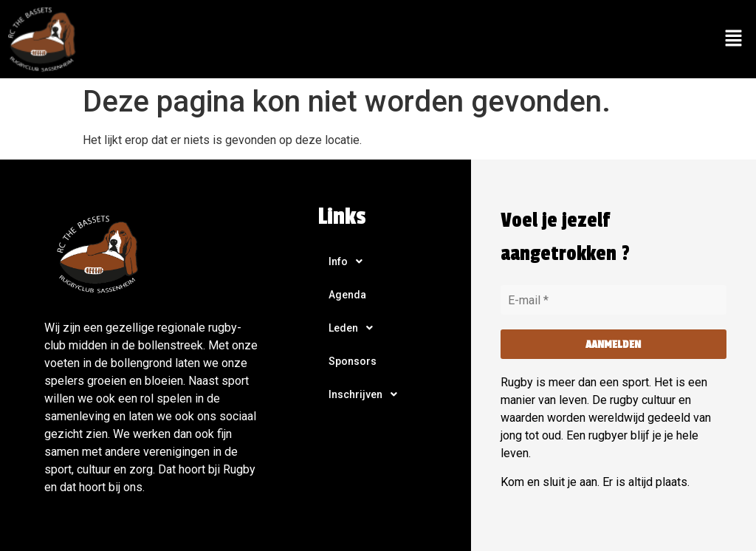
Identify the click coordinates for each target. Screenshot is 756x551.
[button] (734, 39)
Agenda (347, 295)
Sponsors (353, 361)
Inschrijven (367, 394)
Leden (355, 328)
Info (350, 261)
